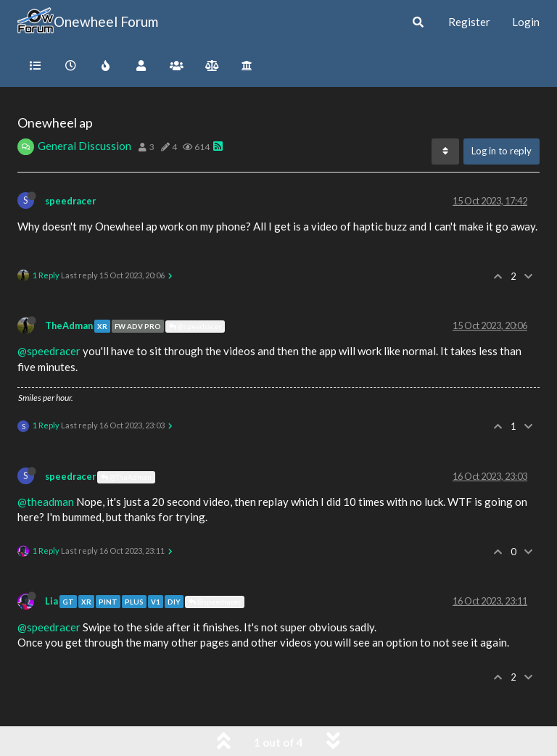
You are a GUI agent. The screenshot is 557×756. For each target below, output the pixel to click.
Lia (51, 601)
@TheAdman (126, 477)
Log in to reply (502, 151)
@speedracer (195, 326)
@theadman (46, 502)
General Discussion (84, 146)
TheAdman (69, 325)
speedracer (70, 201)
